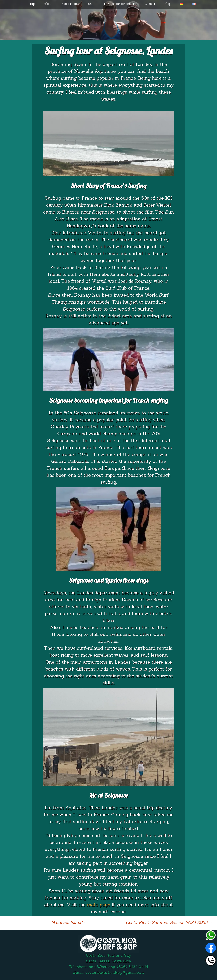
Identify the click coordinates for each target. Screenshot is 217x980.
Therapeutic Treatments (120, 4)
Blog (167, 4)
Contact (150, 4)
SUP (91, 4)
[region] (108, 20)
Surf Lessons (70, 4)
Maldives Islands (65, 923)
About (48, 4)
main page (99, 905)
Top (32, 4)
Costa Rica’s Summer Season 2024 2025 (169, 923)
